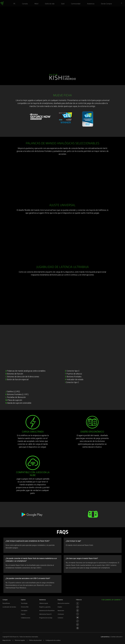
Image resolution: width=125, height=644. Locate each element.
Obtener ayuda (44, 603)
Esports (23, 614)
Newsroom (61, 611)
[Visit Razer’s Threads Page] (78, 610)
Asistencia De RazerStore (47, 611)
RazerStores (6, 603)
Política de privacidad (35, 640)
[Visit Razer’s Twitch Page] (78, 625)
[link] (2, 3)
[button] (122, 3)
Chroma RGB (25, 607)
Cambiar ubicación (117, 637)
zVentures (61, 614)
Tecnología (24, 603)
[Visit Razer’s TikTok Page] (78, 621)
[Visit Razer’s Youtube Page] (78, 618)
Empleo (60, 607)
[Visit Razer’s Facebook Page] (78, 603)
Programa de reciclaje (46, 618)
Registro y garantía (45, 607)
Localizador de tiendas (9, 607)
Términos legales (20, 640)
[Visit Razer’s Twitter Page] (78, 614)
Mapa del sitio (7, 640)
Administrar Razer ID (45, 614)
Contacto (60, 618)
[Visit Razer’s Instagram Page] (78, 607)
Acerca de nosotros (64, 603)
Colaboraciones (26, 618)
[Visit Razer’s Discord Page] (78, 628)
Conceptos (24, 611)
